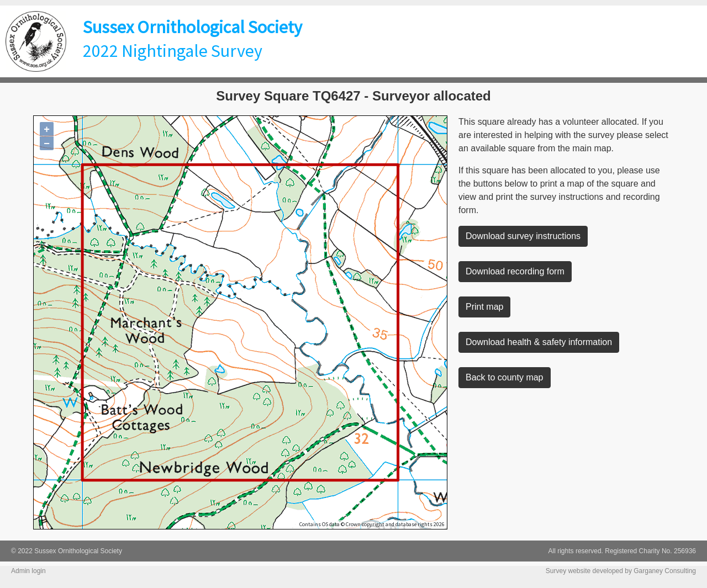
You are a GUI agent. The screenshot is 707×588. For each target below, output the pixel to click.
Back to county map (505, 377)
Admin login (28, 571)
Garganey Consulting (665, 571)
